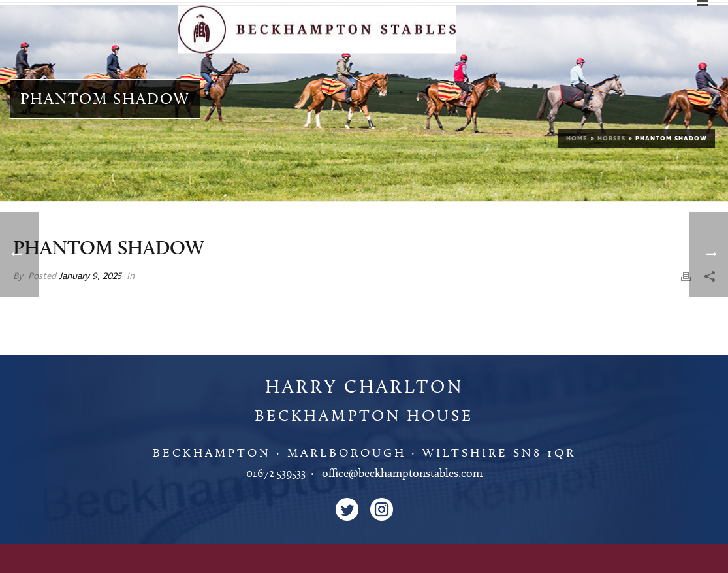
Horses (611, 139)
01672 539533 (276, 473)
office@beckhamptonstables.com (402, 473)
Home (577, 139)
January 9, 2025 (90, 276)
